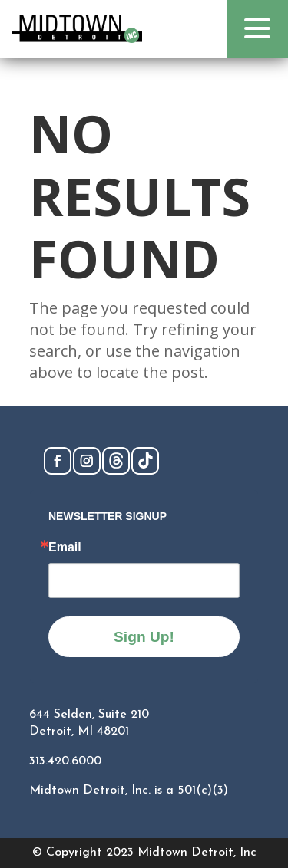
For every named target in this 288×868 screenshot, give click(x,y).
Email (65, 547)
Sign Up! (144, 637)
